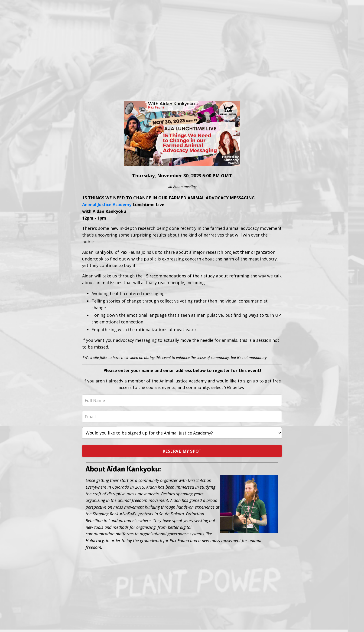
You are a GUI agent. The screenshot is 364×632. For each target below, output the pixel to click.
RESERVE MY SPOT (182, 451)
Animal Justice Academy (107, 204)
